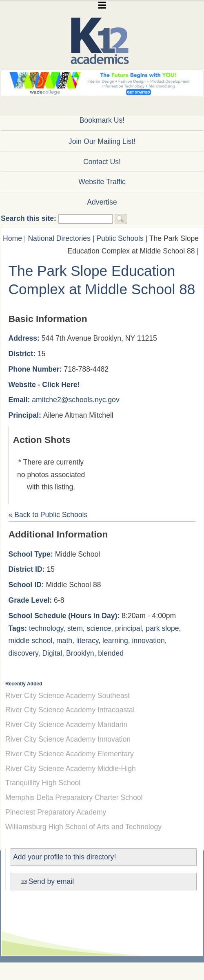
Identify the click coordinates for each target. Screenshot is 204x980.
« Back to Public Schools (48, 515)
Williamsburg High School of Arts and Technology (83, 827)
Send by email (47, 881)
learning (115, 641)
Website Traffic (102, 182)
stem (75, 628)
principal (129, 628)
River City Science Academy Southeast (68, 696)
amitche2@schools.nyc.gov (75, 400)
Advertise (102, 202)
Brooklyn (80, 653)
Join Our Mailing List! (102, 141)
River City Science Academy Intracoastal (70, 710)
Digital (52, 653)
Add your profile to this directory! (64, 857)
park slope (162, 628)
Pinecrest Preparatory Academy (56, 812)
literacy (87, 641)
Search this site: (30, 218)
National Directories (59, 238)
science (99, 628)
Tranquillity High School (43, 783)
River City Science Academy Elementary (70, 754)
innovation (148, 641)
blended (111, 653)
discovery (23, 653)
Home (12, 238)
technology (46, 628)
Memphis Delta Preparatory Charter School (74, 797)
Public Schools (120, 238)
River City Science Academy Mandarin (66, 725)
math (64, 641)
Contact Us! (102, 162)
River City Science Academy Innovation (68, 739)
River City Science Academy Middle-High (71, 769)
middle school (31, 641)
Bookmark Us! (102, 120)
